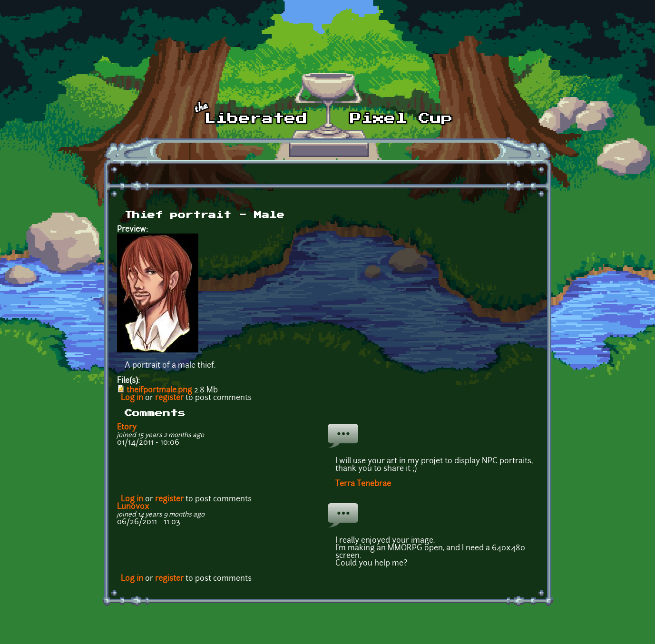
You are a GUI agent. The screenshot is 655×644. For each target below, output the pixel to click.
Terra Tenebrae (363, 484)
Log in (132, 398)
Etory (127, 428)
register (169, 398)
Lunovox (133, 507)
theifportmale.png (159, 390)
